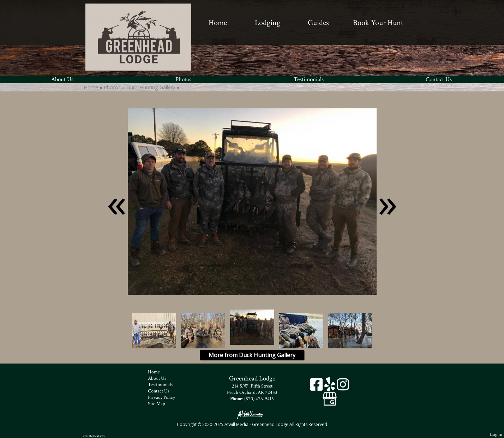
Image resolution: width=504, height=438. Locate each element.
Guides (318, 23)
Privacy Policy (167, 397)
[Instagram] (343, 387)
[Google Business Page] (330, 397)
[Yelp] (331, 387)
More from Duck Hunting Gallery (252, 355)
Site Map (162, 404)
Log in (496, 434)
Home (218, 23)
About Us (62, 79)
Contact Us (439, 79)
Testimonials (309, 79)
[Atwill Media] (252, 414)
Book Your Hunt (378, 23)
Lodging (268, 23)
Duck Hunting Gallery (151, 87)
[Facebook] (317, 387)
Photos (183, 79)
